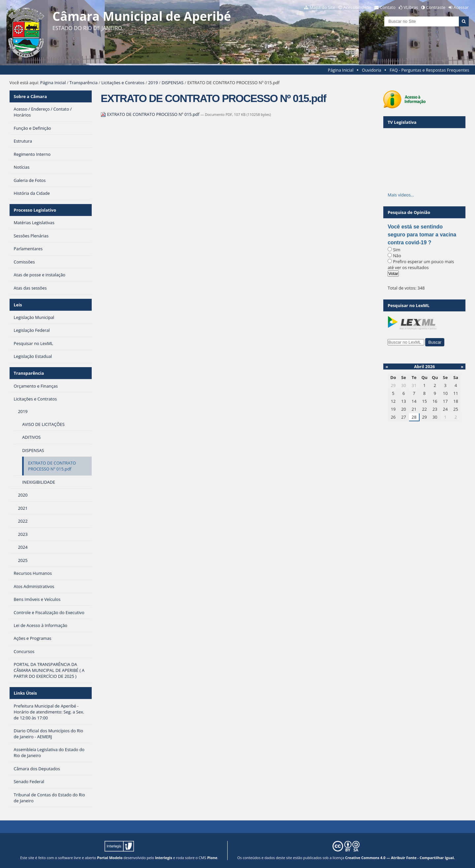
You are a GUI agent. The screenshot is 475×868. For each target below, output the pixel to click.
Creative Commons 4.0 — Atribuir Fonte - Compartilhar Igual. (400, 858)
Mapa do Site (322, 7)
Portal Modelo (110, 858)
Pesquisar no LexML (409, 305)
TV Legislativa (402, 122)
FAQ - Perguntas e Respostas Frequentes (429, 70)
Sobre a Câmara (31, 96)
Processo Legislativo (35, 210)
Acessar (461, 7)
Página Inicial (341, 70)
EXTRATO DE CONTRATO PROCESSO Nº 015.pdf (150, 114)
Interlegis (164, 858)
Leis (18, 305)
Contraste (436, 7)
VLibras (411, 7)
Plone (212, 858)
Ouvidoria (372, 70)
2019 (153, 83)
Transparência (84, 83)
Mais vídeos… (401, 195)
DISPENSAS (173, 83)
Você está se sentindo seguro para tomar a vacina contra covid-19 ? (422, 235)
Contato (388, 7)
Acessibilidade (357, 7)
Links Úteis (25, 693)
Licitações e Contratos (123, 83)
